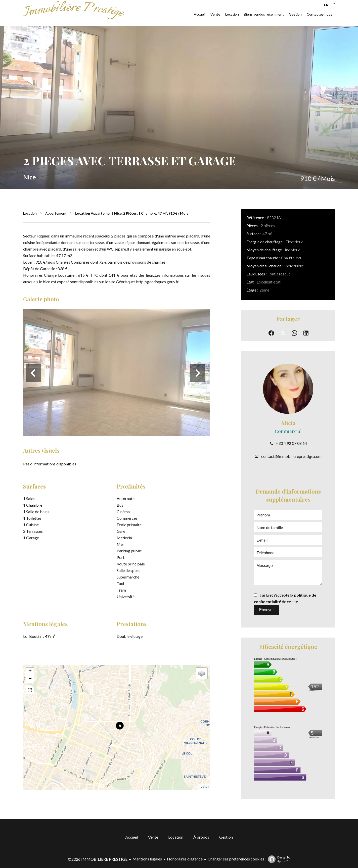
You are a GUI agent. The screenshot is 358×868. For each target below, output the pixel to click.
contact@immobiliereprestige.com (291, 456)
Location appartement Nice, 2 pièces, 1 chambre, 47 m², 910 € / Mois (132, 213)
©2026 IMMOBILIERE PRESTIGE (98, 859)
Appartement (56, 213)
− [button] (30, 679)
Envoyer (267, 610)
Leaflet (204, 787)
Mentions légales (147, 859)
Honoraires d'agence (185, 859)
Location (30, 213)
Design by (278, 859)
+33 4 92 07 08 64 (291, 443)
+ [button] (30, 671)
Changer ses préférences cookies (236, 859)
